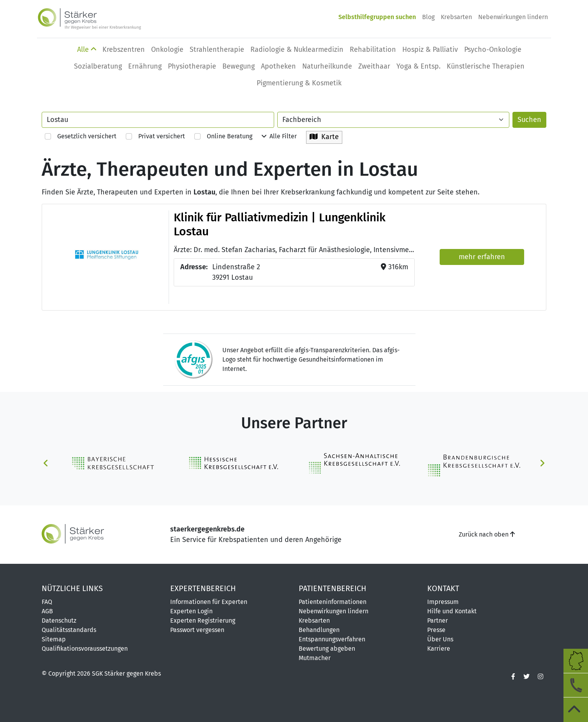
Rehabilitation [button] (373, 49)
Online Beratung (223, 136)
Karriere (439, 649)
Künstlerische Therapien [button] (486, 66)
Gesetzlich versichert (81, 136)
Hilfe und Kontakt (452, 611)
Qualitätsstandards (69, 630)
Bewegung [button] (239, 66)
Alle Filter (279, 136)
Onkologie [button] (167, 49)
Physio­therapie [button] (192, 66)
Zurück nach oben (487, 534)
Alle (87, 49)
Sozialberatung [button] (98, 66)
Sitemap (54, 639)
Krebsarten (456, 17)
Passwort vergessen (197, 630)
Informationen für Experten (209, 602)
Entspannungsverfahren (332, 639)
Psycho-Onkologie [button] (493, 49)
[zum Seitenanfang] (575, 709)
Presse (436, 630)
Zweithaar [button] (374, 66)
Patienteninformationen (333, 602)
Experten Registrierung (203, 620)
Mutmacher (315, 658)
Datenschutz (59, 620)
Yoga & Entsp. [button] (418, 66)
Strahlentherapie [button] (217, 49)
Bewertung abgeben (327, 649)
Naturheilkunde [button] (327, 66)
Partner (437, 620)
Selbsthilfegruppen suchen (377, 17)
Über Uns (440, 639)
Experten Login (191, 611)
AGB (47, 611)
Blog (428, 17)
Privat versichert (155, 136)
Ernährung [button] (145, 66)
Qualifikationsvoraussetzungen (85, 649)
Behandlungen (319, 630)
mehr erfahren (482, 257)
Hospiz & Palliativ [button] (430, 49)
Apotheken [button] (278, 66)
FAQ (47, 602)
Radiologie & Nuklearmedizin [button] (297, 49)
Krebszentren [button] (124, 49)
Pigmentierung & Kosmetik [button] (299, 83)
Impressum (443, 602)
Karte (324, 137)
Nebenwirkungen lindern (513, 17)
